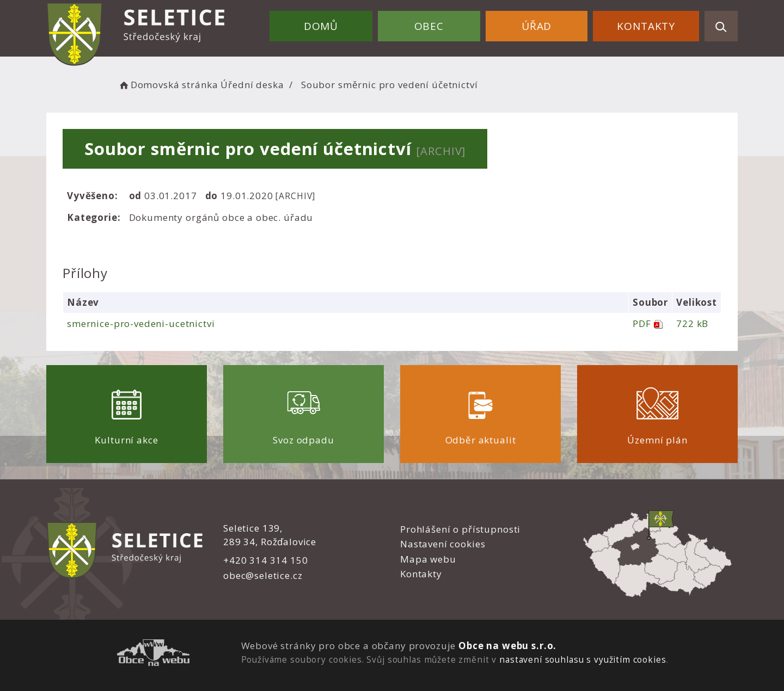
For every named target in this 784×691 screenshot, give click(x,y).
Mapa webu (428, 559)
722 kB (692, 323)
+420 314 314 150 (266, 560)
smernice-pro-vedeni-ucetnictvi (141, 323)
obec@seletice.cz (263, 575)
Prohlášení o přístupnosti (460, 529)
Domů (321, 26)
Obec (429, 26)
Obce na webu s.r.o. (507, 646)
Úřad (537, 26)
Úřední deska (252, 85)
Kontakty (646, 26)
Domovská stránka (168, 85)
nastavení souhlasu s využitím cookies (583, 659)
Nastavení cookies (443, 544)
